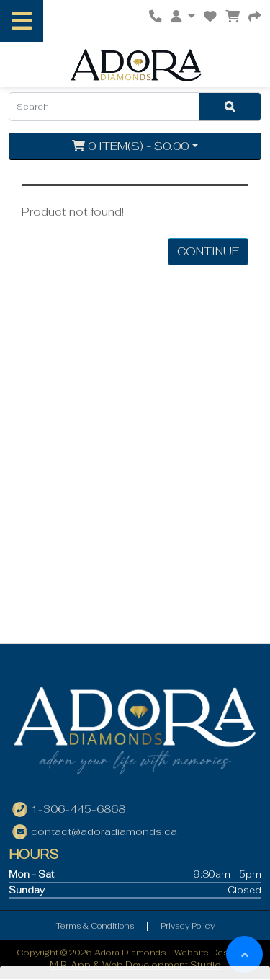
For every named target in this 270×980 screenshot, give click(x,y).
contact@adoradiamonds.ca (104, 831)
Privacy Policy (188, 926)
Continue (208, 251)
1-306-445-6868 (78, 809)
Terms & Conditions (95, 926)
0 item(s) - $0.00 (130, 146)
